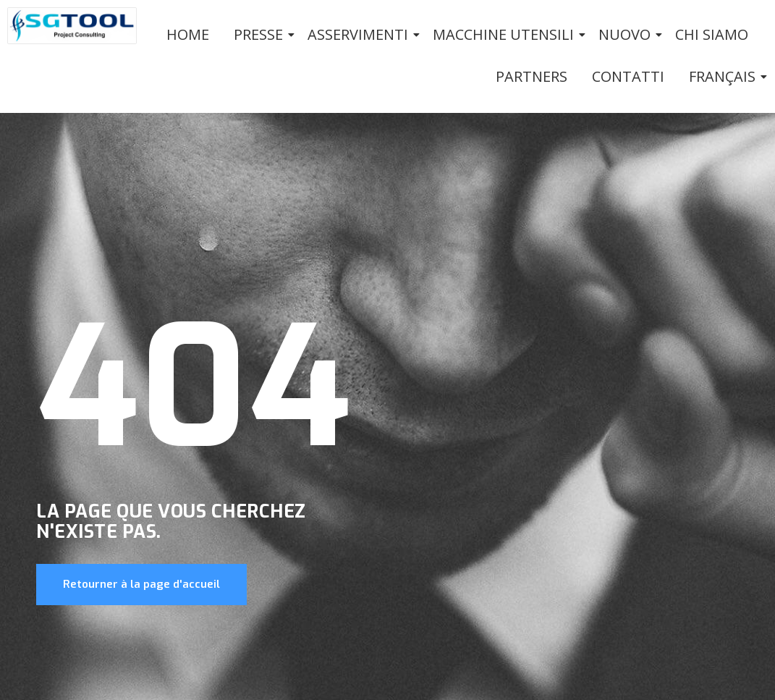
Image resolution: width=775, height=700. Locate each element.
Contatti (628, 76)
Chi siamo (712, 34)
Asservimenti (360, 34)
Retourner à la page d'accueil (141, 584)
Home (188, 34)
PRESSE (261, 34)
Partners (532, 76)
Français (725, 76)
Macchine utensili (506, 34)
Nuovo (627, 34)
